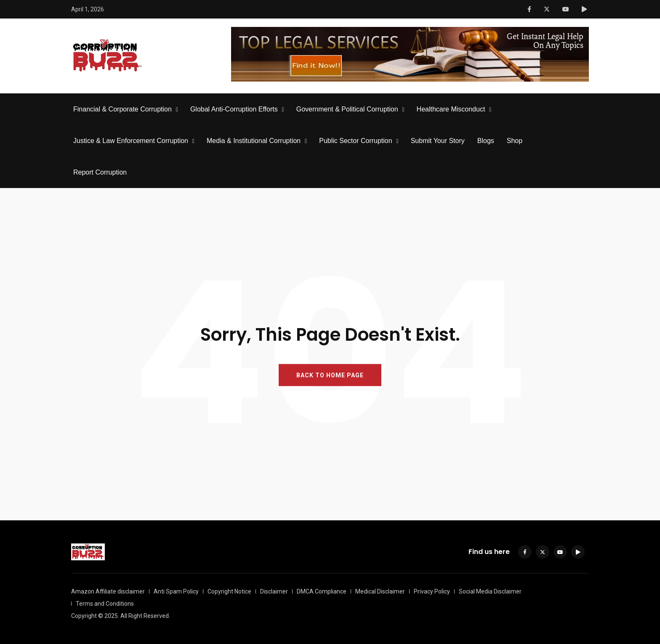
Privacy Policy (432, 591)
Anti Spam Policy (176, 591)
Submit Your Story (438, 141)
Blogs (486, 141)
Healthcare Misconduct (451, 109)
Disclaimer (274, 591)
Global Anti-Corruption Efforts (234, 109)
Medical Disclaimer (380, 591)
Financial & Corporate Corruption (122, 109)
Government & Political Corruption (347, 109)
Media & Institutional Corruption (254, 141)
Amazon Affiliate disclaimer (108, 591)
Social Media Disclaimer (490, 591)
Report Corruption (100, 172)
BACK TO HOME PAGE (330, 375)
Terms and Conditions (105, 604)
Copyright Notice (229, 591)
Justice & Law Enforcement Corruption (131, 141)
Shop (515, 141)
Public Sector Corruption (355, 141)
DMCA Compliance (322, 591)
